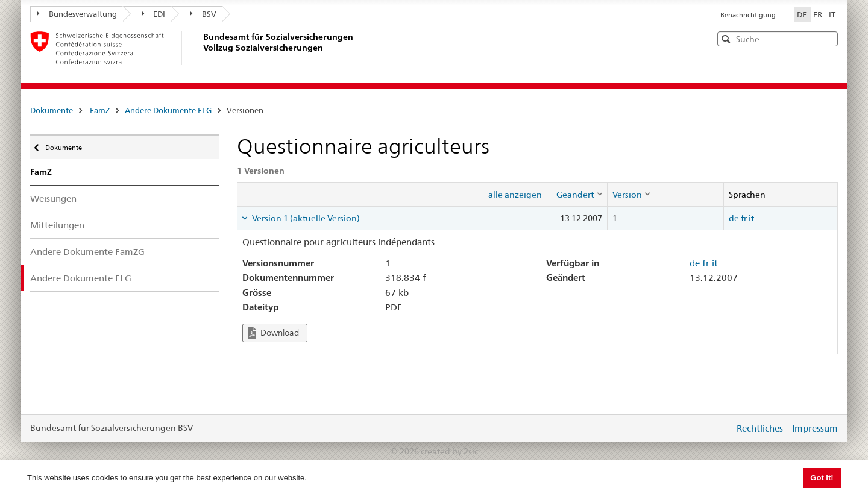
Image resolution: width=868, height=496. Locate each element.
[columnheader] (577, 194)
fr (744, 218)
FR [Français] (819, 14)
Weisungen (53, 199)
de (734, 218)
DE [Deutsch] (803, 14)
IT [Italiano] (832, 14)
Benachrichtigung (748, 15)
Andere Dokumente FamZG (87, 252)
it (751, 218)
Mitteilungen (57, 225)
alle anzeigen (515, 195)
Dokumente (52, 110)
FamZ (100, 110)
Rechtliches (760, 428)
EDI (154, 14)
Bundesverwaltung (77, 14)
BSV (203, 14)
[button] (828, 38)
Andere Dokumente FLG (168, 110)
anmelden (716, 428)
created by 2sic (449, 451)
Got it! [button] (822, 478)
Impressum (815, 428)
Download (273, 333)
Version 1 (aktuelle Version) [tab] (305, 218)
